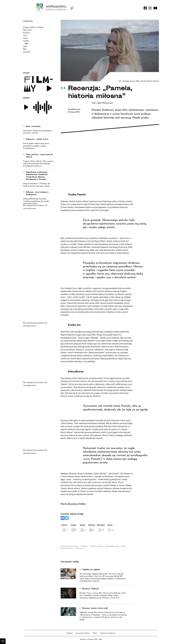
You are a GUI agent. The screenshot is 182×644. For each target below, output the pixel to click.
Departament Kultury (83, 633)
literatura (27, 33)
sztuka (25, 38)
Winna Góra (28, 30)
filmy (25, 49)
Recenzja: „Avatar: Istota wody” (95, 608)
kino (27, 44)
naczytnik (27, 52)
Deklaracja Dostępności (108, 633)
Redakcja (70, 633)
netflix (124, 546)
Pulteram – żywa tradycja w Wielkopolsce (37, 193)
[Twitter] (67, 518)
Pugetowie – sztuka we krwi (37, 139)
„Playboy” (85, 546)
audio (25, 47)
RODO (95, 633)
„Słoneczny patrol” (97, 546)
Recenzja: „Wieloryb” (91, 589)
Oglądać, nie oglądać (91, 570)
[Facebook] (63, 518)
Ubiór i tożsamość (33, 127)
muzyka (26, 41)
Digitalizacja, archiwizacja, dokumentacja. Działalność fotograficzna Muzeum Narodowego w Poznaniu (37, 176)
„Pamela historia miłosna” (70, 546)
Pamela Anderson (68, 548)
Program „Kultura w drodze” (33, 27)
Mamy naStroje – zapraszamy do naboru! (39, 156)
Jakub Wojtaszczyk (112, 546)
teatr (25, 35)
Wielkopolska (28, 21)
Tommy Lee (80, 548)
